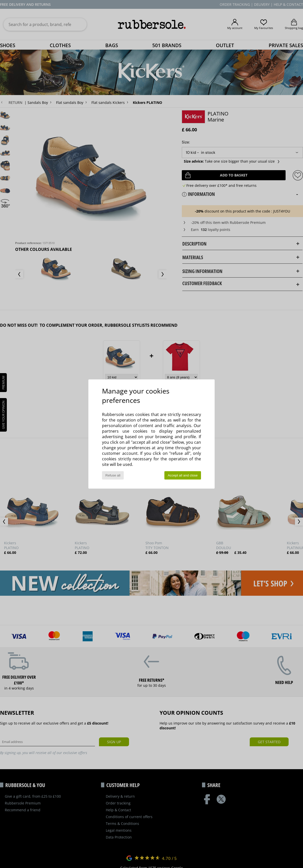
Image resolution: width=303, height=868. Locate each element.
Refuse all (113, 475)
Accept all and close (183, 475)
